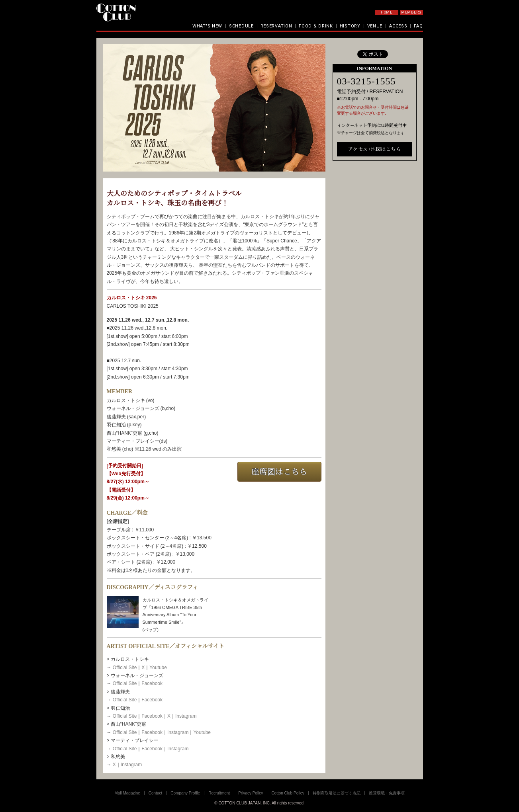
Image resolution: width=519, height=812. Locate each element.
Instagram (186, 716)
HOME (387, 12)
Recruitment (219, 793)
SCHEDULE (241, 26)
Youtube (158, 668)
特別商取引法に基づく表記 (337, 793)
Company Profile (185, 793)
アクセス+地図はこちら (374, 276)
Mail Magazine (127, 793)
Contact (155, 793)
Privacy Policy (251, 793)
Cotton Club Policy (288, 793)
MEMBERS (411, 12)
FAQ (418, 26)
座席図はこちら (279, 472)
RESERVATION (276, 26)
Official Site (125, 668)
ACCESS (398, 26)
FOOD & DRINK (316, 26)
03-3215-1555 (366, 209)
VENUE (375, 26)
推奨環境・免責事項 (387, 793)
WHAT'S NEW (207, 26)
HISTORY (350, 26)
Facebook (152, 683)
